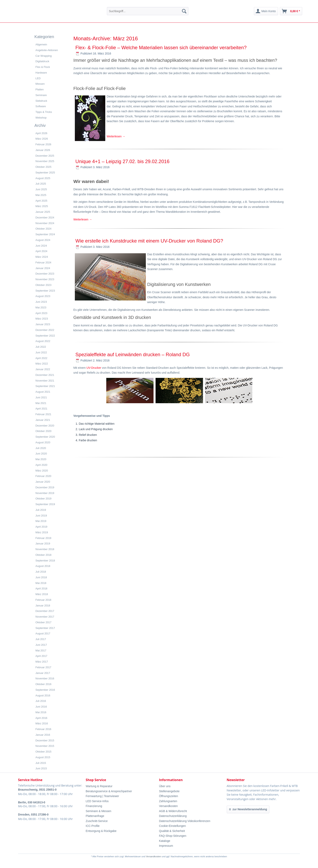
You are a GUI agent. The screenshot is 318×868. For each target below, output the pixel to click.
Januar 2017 (43, 673)
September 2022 (45, 336)
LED (38, 78)
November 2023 (45, 279)
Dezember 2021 (45, 375)
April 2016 (41, 718)
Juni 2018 (41, 577)
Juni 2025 (41, 189)
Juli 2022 (41, 347)
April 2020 (41, 465)
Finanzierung (94, 806)
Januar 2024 (43, 268)
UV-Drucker (94, 368)
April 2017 (41, 656)
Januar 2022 (43, 369)
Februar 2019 (43, 538)
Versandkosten (168, 806)
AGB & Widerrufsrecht (173, 811)
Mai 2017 (41, 650)
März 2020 (42, 471)
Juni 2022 (41, 352)
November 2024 (45, 223)
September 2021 (45, 386)
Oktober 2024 (44, 229)
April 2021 (41, 409)
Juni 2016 (41, 707)
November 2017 (45, 617)
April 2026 (41, 133)
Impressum (166, 846)
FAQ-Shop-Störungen (173, 836)
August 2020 (43, 442)
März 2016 (42, 723)
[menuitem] (148, 11)
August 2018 (43, 566)
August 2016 (43, 695)
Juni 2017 (41, 645)
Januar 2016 (43, 735)
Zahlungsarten (168, 801)
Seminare (41, 95)
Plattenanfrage (95, 816)
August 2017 (43, 633)
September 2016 (45, 690)
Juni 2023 (41, 302)
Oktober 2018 (44, 555)
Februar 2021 (43, 414)
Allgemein (41, 44)
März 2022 (42, 364)
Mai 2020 (41, 459)
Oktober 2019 (44, 499)
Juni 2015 (41, 768)
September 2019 (45, 504)
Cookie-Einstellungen (172, 826)
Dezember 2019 (45, 487)
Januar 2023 (43, 324)
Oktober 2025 (44, 167)
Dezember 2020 (45, 426)
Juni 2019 (41, 516)
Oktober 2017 (44, 622)
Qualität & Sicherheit (172, 831)
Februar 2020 (43, 476)
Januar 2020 (43, 482)
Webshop (41, 118)
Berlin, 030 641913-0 (32, 802)
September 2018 (45, 561)
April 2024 (41, 251)
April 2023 (41, 313)
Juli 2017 (41, 639)
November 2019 (45, 493)
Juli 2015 (41, 763)
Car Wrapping (44, 56)
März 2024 (42, 257)
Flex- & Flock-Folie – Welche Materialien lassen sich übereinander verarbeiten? (161, 48)
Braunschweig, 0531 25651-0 (37, 790)
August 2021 (43, 392)
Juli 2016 (41, 701)
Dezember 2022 (45, 330)
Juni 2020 (41, 454)
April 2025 (41, 201)
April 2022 (41, 358)
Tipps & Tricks (44, 112)
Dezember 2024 (45, 218)
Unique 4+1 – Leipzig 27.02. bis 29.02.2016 (122, 161)
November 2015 (45, 746)
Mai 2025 (41, 195)
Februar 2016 (43, 729)
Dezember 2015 (45, 740)
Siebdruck (41, 101)
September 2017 (45, 628)
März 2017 (42, 662)
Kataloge (165, 841)
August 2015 (43, 757)
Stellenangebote (169, 791)
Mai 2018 (41, 583)
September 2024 (45, 234)
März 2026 (42, 139)
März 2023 (42, 319)
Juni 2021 (41, 397)
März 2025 (42, 206)
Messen (40, 84)
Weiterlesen (116, 136)
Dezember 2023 (45, 274)
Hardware (41, 73)
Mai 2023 (41, 307)
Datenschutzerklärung (173, 816)
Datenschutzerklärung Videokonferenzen (185, 821)
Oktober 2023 (44, 285)
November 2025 (45, 161)
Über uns (165, 786)
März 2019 (42, 532)
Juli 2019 (41, 510)
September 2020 (45, 437)
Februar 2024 (43, 262)
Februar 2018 (43, 600)
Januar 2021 (43, 420)
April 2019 (41, 527)
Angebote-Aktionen (47, 50)
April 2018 (41, 588)
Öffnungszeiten (169, 796)
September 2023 (45, 291)
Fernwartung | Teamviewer (102, 796)
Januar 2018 (43, 606)
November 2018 (45, 549)
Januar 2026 (43, 150)
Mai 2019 (41, 521)
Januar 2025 (43, 212)
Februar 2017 (43, 667)
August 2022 (43, 341)
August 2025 (43, 178)
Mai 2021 (41, 403)
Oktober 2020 (44, 431)
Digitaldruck (42, 61)
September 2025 (45, 173)
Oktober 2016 (44, 684)
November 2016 (45, 678)
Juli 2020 (41, 448)
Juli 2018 (41, 572)
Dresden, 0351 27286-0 (33, 815)
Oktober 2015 (44, 752)
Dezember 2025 (45, 156)
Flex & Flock (43, 67)
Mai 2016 (41, 712)
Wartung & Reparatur (99, 786)
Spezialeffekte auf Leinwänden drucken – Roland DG (133, 354)
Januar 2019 (43, 544)
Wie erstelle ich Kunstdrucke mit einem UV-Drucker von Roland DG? (149, 241)
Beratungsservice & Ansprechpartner (109, 791)
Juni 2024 (41, 246)
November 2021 (45, 381)
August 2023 (43, 296)
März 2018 (42, 594)
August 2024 (43, 240)
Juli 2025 (41, 184)
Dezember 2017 (45, 611)
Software (41, 106)
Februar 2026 (43, 144)
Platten (40, 89)
